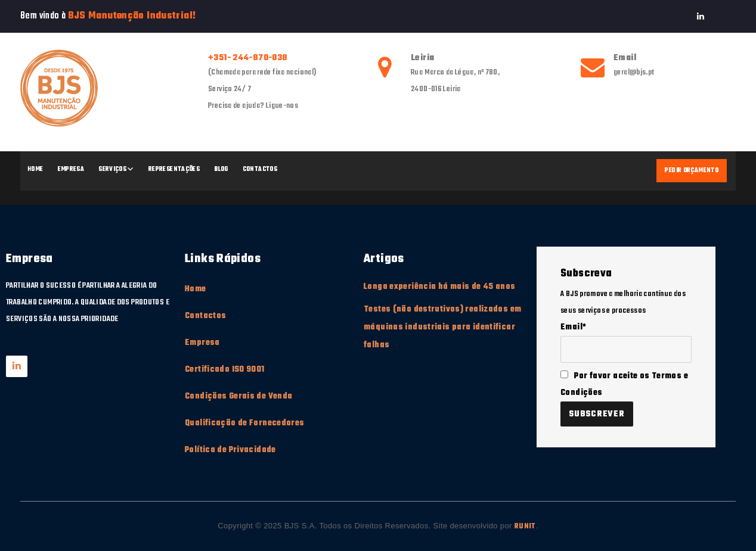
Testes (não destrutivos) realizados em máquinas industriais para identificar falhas (442, 327)
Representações (174, 169)
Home (35, 169)
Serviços (112, 169)
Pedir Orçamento (692, 170)
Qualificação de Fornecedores (245, 423)
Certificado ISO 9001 (225, 370)
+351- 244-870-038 (248, 58)
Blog (221, 169)
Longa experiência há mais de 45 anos (440, 287)
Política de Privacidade (230, 450)
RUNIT (525, 527)
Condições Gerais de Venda (238, 396)
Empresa (71, 169)
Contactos (260, 169)
